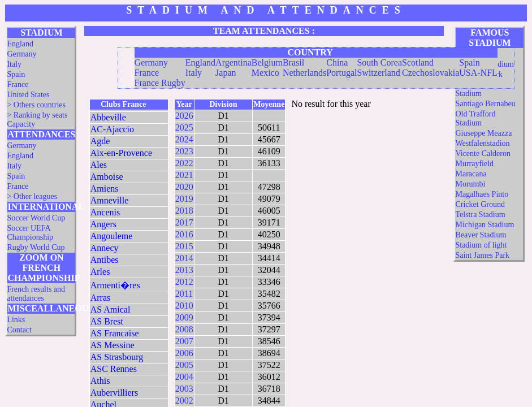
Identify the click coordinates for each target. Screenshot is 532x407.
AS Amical (111, 309)
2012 (184, 282)
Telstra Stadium (480, 215)
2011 (184, 294)
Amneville (110, 200)
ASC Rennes (114, 369)
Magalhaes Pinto (482, 194)
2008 (184, 329)
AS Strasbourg (117, 357)
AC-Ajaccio (112, 129)
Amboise (107, 177)
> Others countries (36, 105)
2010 (184, 306)
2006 (184, 353)
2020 (184, 187)
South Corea (379, 62)
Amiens (105, 189)
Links (16, 320)
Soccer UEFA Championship (30, 233)
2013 (184, 270)
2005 (184, 365)
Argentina (233, 62)
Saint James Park (482, 255)
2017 (184, 222)
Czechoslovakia (431, 73)
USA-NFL (478, 73)
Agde (100, 141)
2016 (184, 234)
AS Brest (107, 321)
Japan (226, 73)
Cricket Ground (480, 204)
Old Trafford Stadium (475, 118)
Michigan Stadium (485, 225)
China (337, 62)
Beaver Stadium (481, 235)
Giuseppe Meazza (483, 133)
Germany (21, 54)
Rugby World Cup (36, 247)
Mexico (265, 73)
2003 (184, 389)
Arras (101, 298)
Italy (14, 64)
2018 (184, 211)
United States (28, 95)
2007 (184, 341)
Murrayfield (474, 164)
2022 (184, 163)
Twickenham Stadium (475, 89)
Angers (103, 224)
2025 (184, 127)
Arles (100, 272)
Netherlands (304, 73)
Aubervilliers (114, 393)
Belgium (267, 62)
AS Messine (113, 345)
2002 (184, 400)
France (18, 85)
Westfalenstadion (482, 143)
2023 (184, 151)
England (20, 44)
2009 (184, 317)
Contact (19, 330)
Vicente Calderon (483, 153)
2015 (184, 246)
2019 (184, 199)
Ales (99, 165)
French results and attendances (36, 294)
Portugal (341, 73)
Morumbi (470, 184)
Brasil (293, 62)
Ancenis (105, 212)
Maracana (471, 174)
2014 (184, 258)
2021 (184, 175)
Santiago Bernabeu (485, 104)
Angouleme (112, 236)
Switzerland (378, 73)
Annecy (105, 248)
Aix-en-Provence (121, 153)
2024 (184, 139)
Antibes (105, 260)
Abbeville (108, 117)
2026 (184, 116)
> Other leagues (32, 196)
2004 (184, 377)
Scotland (418, 62)
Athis (100, 381)
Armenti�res (115, 285)
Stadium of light (481, 245)
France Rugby (160, 83)
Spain (16, 74)
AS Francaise (115, 333)
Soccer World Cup (36, 218)
